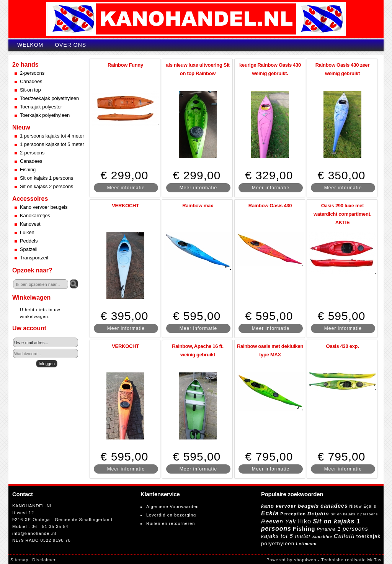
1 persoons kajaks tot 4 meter (52, 136)
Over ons (70, 45)
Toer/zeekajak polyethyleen (49, 98)
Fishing (28, 170)
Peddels (29, 241)
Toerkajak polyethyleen (45, 115)
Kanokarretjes (35, 216)
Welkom (30, 45)
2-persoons (32, 73)
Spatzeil (29, 249)
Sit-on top (30, 90)
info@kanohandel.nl (34, 533)
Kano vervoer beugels (44, 207)
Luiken (27, 232)
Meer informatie (126, 188)
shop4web (305, 560)
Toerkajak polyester (41, 107)
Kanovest (30, 224)
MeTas (375, 560)
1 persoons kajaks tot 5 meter (52, 144)
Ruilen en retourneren (171, 523)
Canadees (31, 81)
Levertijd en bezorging (171, 515)
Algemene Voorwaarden (172, 507)
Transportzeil (34, 258)
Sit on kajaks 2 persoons (47, 186)
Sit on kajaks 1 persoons (47, 178)
